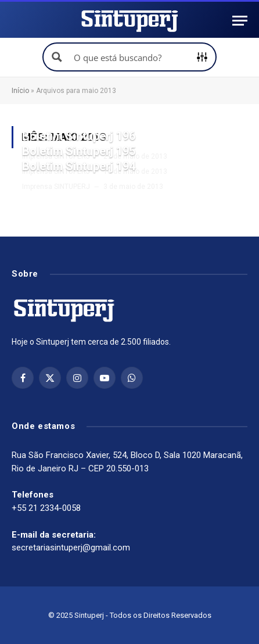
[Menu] (240, 21)
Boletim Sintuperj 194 (79, 166)
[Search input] (130, 57)
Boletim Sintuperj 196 (79, 136)
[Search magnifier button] (57, 57)
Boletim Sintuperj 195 (79, 151)
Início (20, 91)
